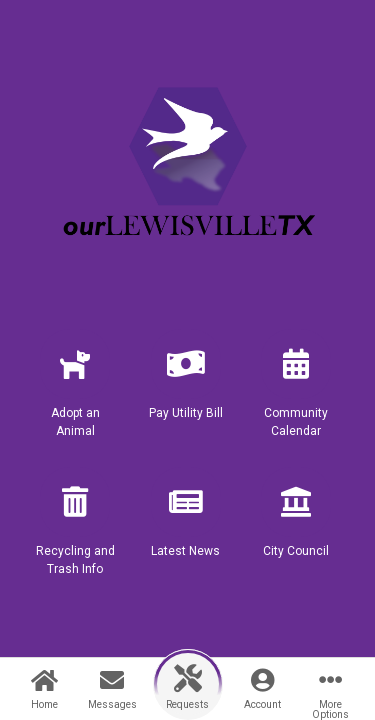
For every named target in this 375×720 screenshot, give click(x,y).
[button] (75, 392)
